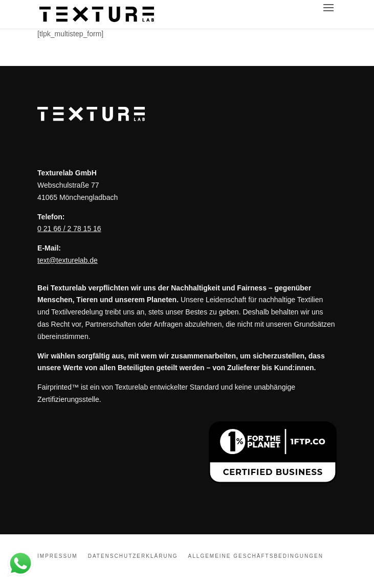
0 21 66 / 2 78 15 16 (69, 229)
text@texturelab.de (68, 260)
